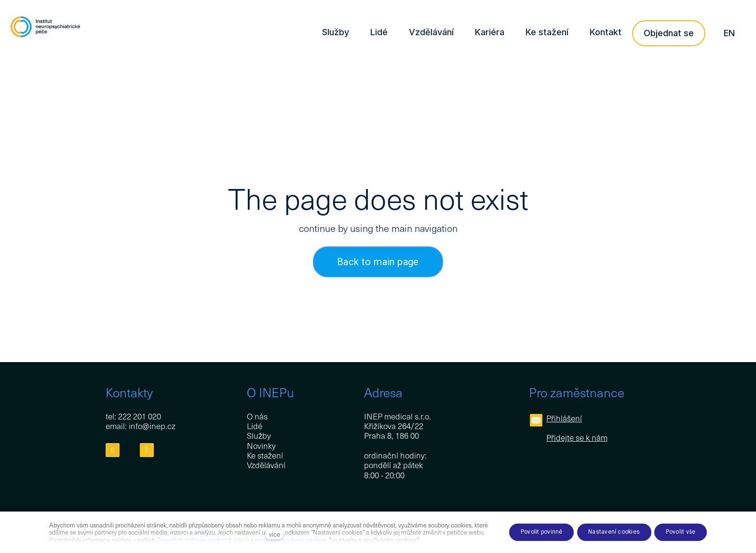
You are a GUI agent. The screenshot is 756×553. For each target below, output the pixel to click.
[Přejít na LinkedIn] (147, 451)
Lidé (255, 426)
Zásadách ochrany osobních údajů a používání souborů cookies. (242, 540)
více (275, 534)
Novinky (261, 445)
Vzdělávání (266, 465)
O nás (257, 416)
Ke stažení (265, 456)
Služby (259, 436)
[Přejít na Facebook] (113, 451)
